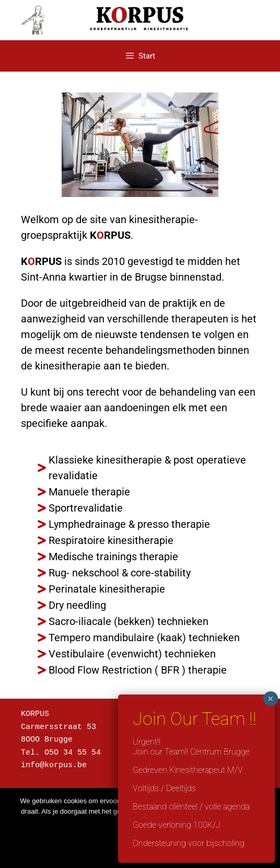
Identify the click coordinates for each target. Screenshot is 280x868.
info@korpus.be (54, 762)
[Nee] (267, 828)
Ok (140, 844)
